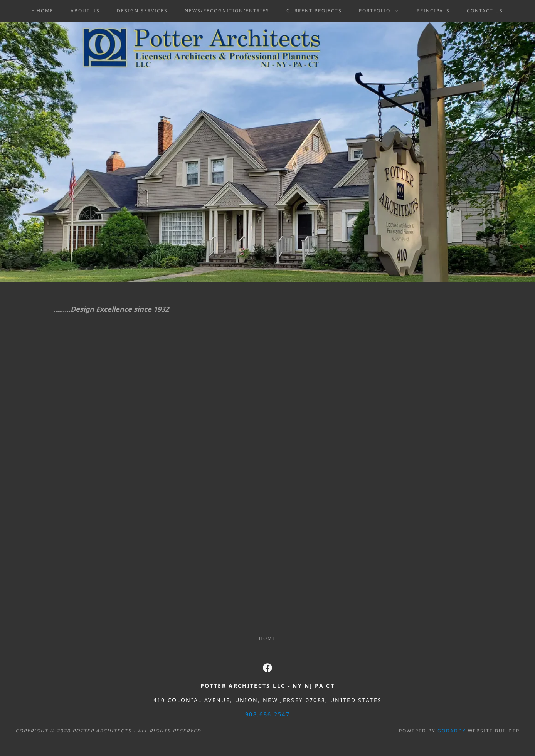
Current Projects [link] (314, 11)
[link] (267, 668)
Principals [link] (433, 11)
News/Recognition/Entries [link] (227, 11)
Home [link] (45, 11)
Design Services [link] (142, 11)
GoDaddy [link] (452, 731)
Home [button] (267, 638)
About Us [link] (85, 11)
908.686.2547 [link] (267, 714)
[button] (377, 11)
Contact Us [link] (485, 11)
